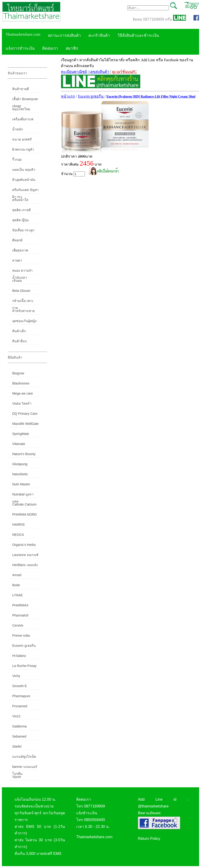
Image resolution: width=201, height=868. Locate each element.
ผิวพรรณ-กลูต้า (23, 149)
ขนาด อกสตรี (22, 139)
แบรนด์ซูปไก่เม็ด (24, 757)
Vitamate (19, 444)
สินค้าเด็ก (19, 331)
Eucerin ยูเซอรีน (24, 646)
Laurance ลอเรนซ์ (25, 555)
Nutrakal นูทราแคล (23, 495)
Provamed (20, 706)
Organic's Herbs (24, 545)
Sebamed (19, 736)
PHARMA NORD (24, 514)
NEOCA (18, 535)
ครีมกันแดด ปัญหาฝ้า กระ (25, 191)
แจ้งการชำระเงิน (20, 48)
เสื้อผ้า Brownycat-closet (25, 100)
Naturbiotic (20, 474)
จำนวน (73, 174)
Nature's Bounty (24, 454)
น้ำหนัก (17, 129)
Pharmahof (20, 615)
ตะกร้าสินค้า (99, 36)
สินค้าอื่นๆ (19, 341)
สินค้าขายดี (21, 89)
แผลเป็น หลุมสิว (24, 170)
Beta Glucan (21, 291)
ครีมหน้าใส (20, 200)
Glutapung (20, 464)
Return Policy (149, 839)
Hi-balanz (19, 656)
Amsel (17, 575)
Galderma (19, 726)
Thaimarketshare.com (23, 34)
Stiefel (17, 746)
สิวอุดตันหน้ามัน (24, 180)
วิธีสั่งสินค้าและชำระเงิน (138, 36)
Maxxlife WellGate (25, 424)
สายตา (17, 260)
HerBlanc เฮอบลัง (25, 565)
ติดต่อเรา (50, 48)
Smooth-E (19, 686)
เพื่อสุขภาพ (20, 250)
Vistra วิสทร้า (22, 404)
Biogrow (18, 373)
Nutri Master (21, 484)
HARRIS (18, 525)
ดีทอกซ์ (17, 240)
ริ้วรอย (17, 160)
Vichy (16, 676)
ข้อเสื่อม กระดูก (23, 230)
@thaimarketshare (153, 806)
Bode (16, 585)
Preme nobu (21, 636)
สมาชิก (72, 48)
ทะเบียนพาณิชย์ (74, 72)
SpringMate (21, 434)
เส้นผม (17, 281)
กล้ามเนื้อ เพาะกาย (23, 302)
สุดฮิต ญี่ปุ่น (21, 220)
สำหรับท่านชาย (23, 311)
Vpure (17, 777)
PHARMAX (20, 605)
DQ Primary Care (25, 414)
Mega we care (23, 393)
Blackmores (21, 383)
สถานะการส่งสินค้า (64, 36)
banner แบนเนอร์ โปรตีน (25, 768)
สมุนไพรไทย (21, 109)
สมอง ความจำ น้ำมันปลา (22, 271)
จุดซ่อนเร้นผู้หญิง (24, 321)
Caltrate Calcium (24, 504)
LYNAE (17, 595)
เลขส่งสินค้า (99, 72)
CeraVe (18, 625)
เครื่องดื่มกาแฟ (23, 119)
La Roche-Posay (24, 666)
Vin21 (16, 716)
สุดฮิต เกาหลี (21, 210)
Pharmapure (21, 696)
